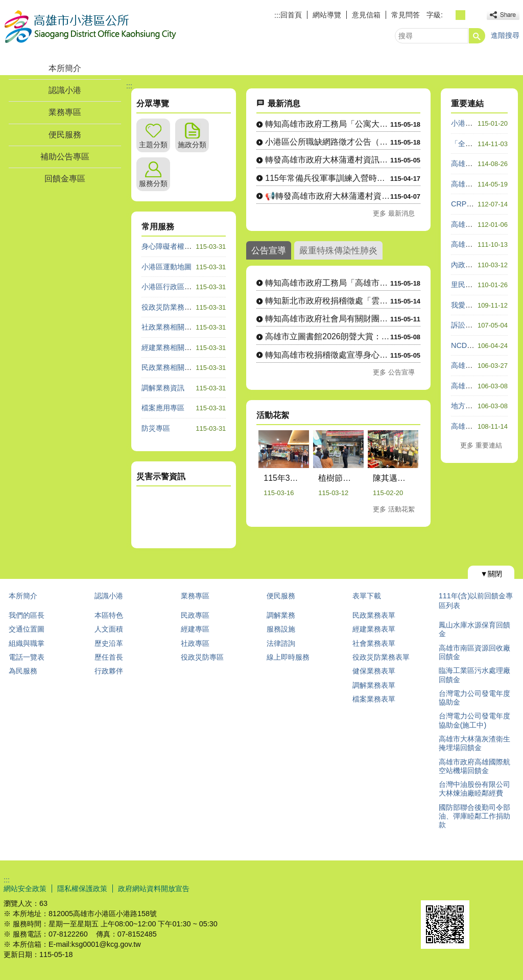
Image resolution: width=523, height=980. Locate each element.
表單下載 (367, 596)
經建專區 (195, 629)
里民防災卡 (469, 285)
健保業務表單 (374, 671)
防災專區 (156, 428)
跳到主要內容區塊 (5, 5)
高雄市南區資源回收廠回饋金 (474, 652)
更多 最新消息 (394, 213)
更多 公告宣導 (394, 372)
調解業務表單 (374, 685)
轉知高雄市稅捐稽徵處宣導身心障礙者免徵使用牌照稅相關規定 (328, 355)
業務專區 (65, 112)
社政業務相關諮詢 (170, 327)
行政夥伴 (109, 671)
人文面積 (109, 629)
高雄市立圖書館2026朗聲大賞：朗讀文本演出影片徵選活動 (328, 336)
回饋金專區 (65, 179)
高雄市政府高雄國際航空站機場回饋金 (474, 766)
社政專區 (195, 643)
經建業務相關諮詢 (170, 347)
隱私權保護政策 (82, 889)
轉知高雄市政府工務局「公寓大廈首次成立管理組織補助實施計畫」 (328, 124)
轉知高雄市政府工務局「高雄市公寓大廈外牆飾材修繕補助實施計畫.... (328, 283)
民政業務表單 (374, 615)
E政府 (432, 887)
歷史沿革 (109, 643)
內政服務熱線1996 (481, 265)
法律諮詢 (281, 643)
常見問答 (406, 15)
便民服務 (65, 135)
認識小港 (65, 90)
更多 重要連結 (481, 445)
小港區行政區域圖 (170, 287)
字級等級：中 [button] (460, 15)
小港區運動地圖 (167, 267)
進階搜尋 (505, 35)
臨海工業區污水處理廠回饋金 (474, 675)
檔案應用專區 (163, 408)
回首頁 (291, 15)
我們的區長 (27, 615)
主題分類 (153, 145)
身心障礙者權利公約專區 (181, 246)
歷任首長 (109, 657)
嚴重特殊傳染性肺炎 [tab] (338, 250)
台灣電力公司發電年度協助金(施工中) (474, 720)
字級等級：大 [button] (472, 15)
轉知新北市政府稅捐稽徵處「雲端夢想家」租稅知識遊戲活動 (328, 301)
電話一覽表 (27, 657)
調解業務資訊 (163, 388)
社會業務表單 (374, 643)
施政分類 (192, 145)
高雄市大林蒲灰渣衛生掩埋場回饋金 (474, 743)
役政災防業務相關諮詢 (177, 307)
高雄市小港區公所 (90, 27)
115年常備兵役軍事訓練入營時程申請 (328, 178)
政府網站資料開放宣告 (154, 889)
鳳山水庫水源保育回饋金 (474, 629)
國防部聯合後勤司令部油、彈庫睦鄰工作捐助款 (474, 816)
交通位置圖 (27, 629)
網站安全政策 (25, 889)
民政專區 (195, 615)
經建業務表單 (374, 629)
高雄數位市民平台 (480, 164)
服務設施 (281, 629)
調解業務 (281, 615)
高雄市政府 (469, 365)
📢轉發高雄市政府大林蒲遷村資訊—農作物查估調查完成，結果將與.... (328, 196)
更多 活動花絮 (394, 509)
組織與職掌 (27, 643)
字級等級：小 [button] (449, 15)
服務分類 (153, 183)
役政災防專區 (202, 657)
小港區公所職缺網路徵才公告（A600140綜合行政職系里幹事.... (328, 142)
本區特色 (109, 615)
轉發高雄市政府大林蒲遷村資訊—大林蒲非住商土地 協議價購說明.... (328, 160)
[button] (477, 36)
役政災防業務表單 (381, 657)
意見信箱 (366, 15)
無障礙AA (482, 888)
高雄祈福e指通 (474, 426)
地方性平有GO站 (478, 406)
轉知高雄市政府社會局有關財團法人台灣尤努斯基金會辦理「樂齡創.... (328, 319)
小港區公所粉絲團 (480, 123)
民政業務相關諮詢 (170, 367)
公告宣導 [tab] (269, 250)
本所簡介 (65, 68)
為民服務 (23, 671)
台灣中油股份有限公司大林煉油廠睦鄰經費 (474, 789)
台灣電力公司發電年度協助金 (474, 698)
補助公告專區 (65, 157)
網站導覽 (327, 15)
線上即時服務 (288, 657)
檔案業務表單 (374, 699)
